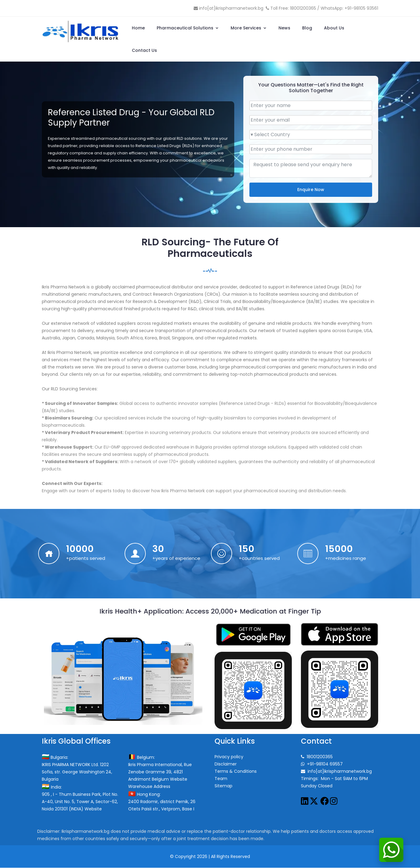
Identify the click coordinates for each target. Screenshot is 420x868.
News (284, 28)
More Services (249, 28)
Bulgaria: (57, 758)
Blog (307, 28)
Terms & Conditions (236, 772)
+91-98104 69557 (325, 764)
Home (138, 28)
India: (54, 787)
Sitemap (223, 786)
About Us (334, 28)
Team (221, 779)
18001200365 (303, 8)
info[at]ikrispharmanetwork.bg (231, 8)
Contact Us (144, 50)
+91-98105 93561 (361, 8)
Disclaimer (226, 764)
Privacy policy (229, 757)
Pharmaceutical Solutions (188, 28)
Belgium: (143, 758)
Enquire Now (311, 190)
